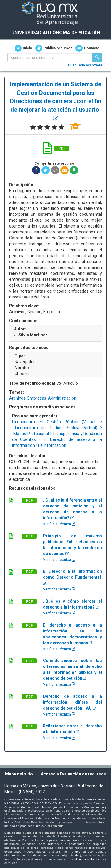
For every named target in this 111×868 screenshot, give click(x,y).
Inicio (23, 48)
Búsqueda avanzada (85, 65)
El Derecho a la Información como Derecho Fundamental (72, 577)
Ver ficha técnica (59, 524)
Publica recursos (54, 48)
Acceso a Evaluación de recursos (73, 774)
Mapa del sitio (19, 774)
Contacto (87, 48)
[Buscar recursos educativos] (97, 58)
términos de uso (88, 859)
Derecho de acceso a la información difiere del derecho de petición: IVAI (72, 702)
